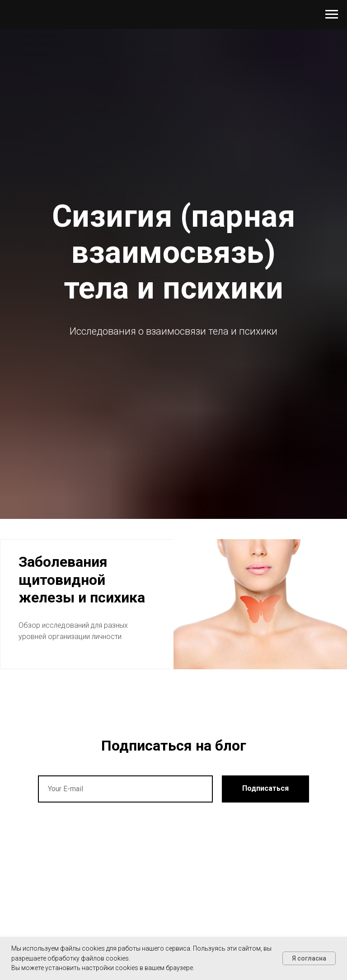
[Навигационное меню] (332, 14)
